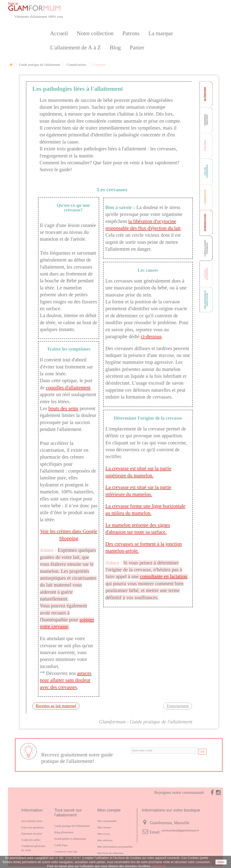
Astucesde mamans (206, 274)
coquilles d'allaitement (68, 388)
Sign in (13, 3)
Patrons (131, 33)
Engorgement (178, 706)
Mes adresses (105, 840)
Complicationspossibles (206, 248)
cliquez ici (159, 866)
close (221, 862)
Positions (205, 145)
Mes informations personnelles (115, 847)
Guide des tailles (31, 840)
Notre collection (95, 33)
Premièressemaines (206, 120)
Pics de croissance (206, 171)
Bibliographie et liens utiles (206, 300)
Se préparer (205, 94)
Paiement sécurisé (32, 834)
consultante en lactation (163, 576)
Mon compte (109, 810)
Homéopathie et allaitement (70, 839)
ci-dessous (151, 336)
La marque (161, 33)
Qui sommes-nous (32, 821)
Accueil (59, 33)
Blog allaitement (64, 832)
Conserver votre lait (66, 852)
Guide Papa (61, 845)
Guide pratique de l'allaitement (72, 826)
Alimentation (205, 197)
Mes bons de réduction (110, 853)
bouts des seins (63, 408)
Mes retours (104, 827)
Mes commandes (107, 821)
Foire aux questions (32, 827)
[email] (164, 751)
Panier (137, 47)
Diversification (205, 223)
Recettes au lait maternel (56, 706)
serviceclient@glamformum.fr (180, 830)
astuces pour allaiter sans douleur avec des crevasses (66, 680)
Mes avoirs (104, 834)
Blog (115, 47)
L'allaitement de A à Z (75, 47)
